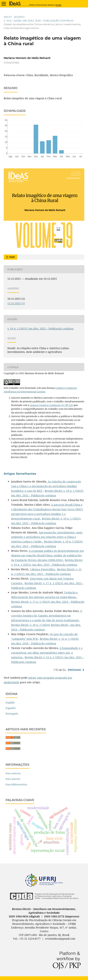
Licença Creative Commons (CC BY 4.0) (51, 405)
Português (12, 714)
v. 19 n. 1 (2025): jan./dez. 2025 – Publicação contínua (38, 21)
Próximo (74, 670)
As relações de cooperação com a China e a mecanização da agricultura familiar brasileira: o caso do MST (46, 486)
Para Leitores (13, 773)
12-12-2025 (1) (16, 303)
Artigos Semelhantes (20, 474)
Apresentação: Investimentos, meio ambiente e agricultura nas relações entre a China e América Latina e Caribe (47, 537)
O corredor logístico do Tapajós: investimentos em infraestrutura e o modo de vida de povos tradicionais (47, 616)
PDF (12, 257)
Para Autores (13, 779)
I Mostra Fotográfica (43, 569)
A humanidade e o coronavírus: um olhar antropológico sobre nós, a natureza (47, 653)
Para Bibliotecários (16, 784)
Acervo (19, 17)
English (10, 702)
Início (8, 17)
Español (10, 708)
